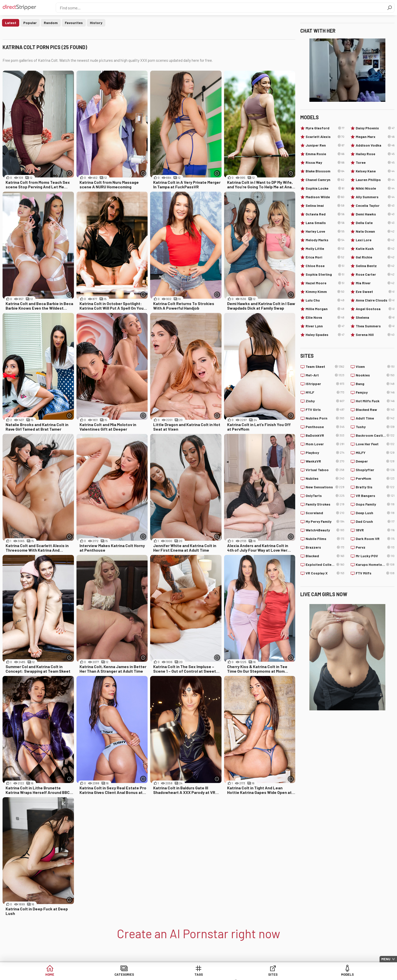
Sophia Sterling (325, 274)
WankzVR (325, 461)
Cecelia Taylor (375, 206)
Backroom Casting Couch (375, 435)
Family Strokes (325, 504)
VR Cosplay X (325, 573)
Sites (199, 975)
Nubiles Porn (325, 418)
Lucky (276, 975)
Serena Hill (375, 335)
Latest (11, 23)
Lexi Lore (375, 240)
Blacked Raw (375, 410)
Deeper (375, 461)
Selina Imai (325, 206)
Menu (386, 959)
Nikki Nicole (375, 188)
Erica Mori (325, 257)
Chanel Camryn (325, 180)
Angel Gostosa (375, 309)
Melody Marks (325, 240)
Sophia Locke (325, 188)
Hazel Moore (325, 283)
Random (51, 23)
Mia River (375, 283)
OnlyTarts (325, 496)
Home (82, 975)
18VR (375, 530)
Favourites (74, 23)
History (96, 23)
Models (237, 975)
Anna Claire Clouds (375, 300)
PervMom (375, 478)
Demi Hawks (375, 214)
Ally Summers (375, 197)
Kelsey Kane (375, 171)
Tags (160, 975)
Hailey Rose (375, 154)
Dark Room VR (375, 539)
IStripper (325, 384)
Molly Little (325, 249)
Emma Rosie (325, 154)
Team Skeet (325, 367)
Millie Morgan (325, 309)
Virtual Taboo (325, 470)
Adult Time (375, 418)
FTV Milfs (375, 573)
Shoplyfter (375, 470)
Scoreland (325, 513)
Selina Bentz (375, 266)
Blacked (325, 556)
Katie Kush (375, 249)
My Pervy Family (325, 522)
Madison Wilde (325, 197)
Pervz (375, 547)
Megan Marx (375, 137)
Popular (30, 23)
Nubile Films (325, 539)
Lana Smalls (325, 223)
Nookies (375, 375)
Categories (121, 975)
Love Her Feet (375, 444)
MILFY (375, 453)
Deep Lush (375, 513)
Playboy (325, 453)
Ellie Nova (325, 317)
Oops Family (375, 504)
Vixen (375, 367)
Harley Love (325, 231)
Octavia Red (325, 214)
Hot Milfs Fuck (375, 401)
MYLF (325, 392)
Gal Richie (375, 257)
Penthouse (325, 427)
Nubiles (325, 478)
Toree (375, 163)
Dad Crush (375, 522)
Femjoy (375, 392)
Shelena (375, 317)
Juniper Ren (325, 145)
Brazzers (325, 547)
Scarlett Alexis (325, 137)
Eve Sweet (375, 292)
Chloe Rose (325, 266)
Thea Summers (375, 326)
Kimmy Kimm (325, 292)
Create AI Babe (315, 975)
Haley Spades (325, 335)
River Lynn (325, 326)
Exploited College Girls (325, 565)
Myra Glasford (325, 128)
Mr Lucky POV (375, 556)
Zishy (325, 401)
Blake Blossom (325, 171)
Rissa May (325, 163)
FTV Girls (325, 410)
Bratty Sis (375, 487)
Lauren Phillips (375, 180)
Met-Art (325, 375)
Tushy (375, 427)
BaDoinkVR (325, 435)
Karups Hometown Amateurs (375, 565)
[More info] (70, 173)
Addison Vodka (375, 145)
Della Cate (375, 223)
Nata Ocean (375, 231)
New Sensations (325, 487)
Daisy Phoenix (375, 128)
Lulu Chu (325, 300)
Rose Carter (375, 274)
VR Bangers (375, 496)
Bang (375, 384)
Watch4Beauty (325, 530)
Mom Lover (325, 444)
